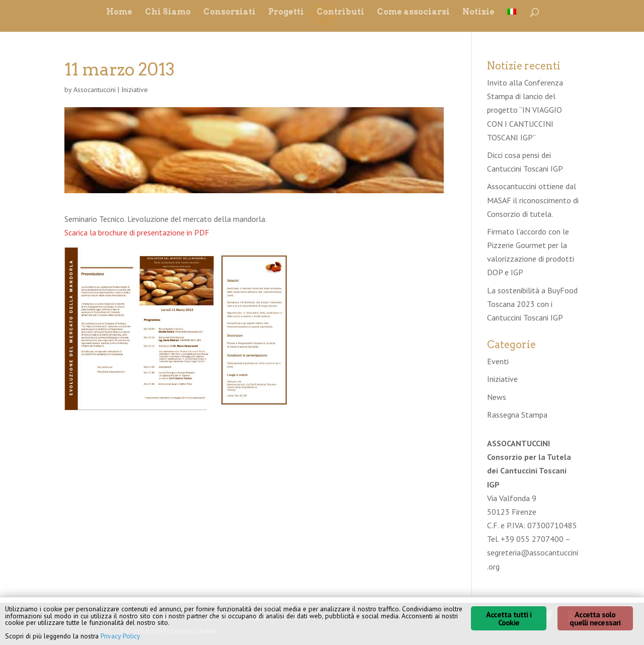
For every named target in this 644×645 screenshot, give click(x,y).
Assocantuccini (95, 90)
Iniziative (135, 90)
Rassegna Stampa (517, 415)
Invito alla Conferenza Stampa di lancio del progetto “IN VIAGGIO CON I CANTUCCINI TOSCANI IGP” (525, 110)
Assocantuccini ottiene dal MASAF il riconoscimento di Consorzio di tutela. (533, 200)
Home (119, 13)
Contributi (340, 13)
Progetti (286, 13)
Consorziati (229, 13)
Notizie (478, 13)
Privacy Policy (120, 636)
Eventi (498, 361)
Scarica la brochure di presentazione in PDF (137, 232)
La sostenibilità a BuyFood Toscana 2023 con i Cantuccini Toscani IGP (532, 304)
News (497, 397)
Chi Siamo (168, 13)
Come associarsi (413, 13)
